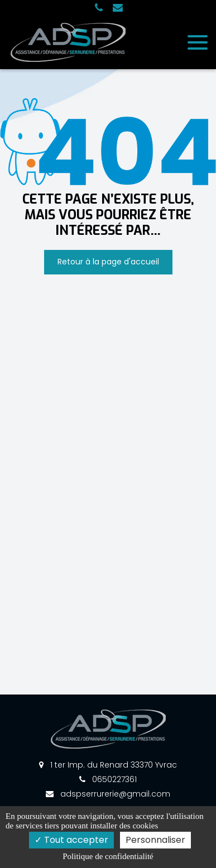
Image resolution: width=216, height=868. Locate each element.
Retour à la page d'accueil (108, 262)
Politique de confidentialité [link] (108, 856)
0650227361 (108, 779)
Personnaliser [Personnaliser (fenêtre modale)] (155, 840)
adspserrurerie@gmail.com (108, 794)
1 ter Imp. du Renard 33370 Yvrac (108, 765)
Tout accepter (71, 840)
